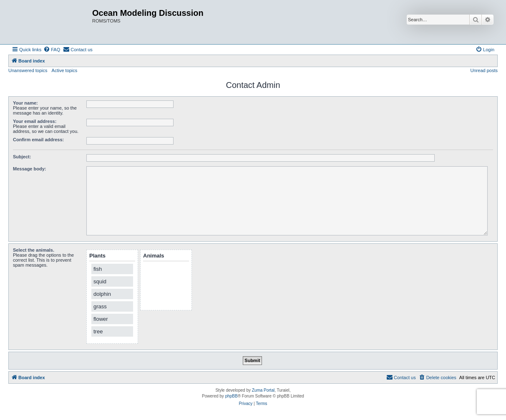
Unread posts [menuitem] (484, 70)
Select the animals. (34, 250)
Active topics (65, 70)
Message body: (29, 169)
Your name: (25, 103)
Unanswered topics (28, 70)
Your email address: (35, 121)
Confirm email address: (38, 140)
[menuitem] (52, 50)
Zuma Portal (263, 390)
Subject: (22, 157)
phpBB (232, 396)
